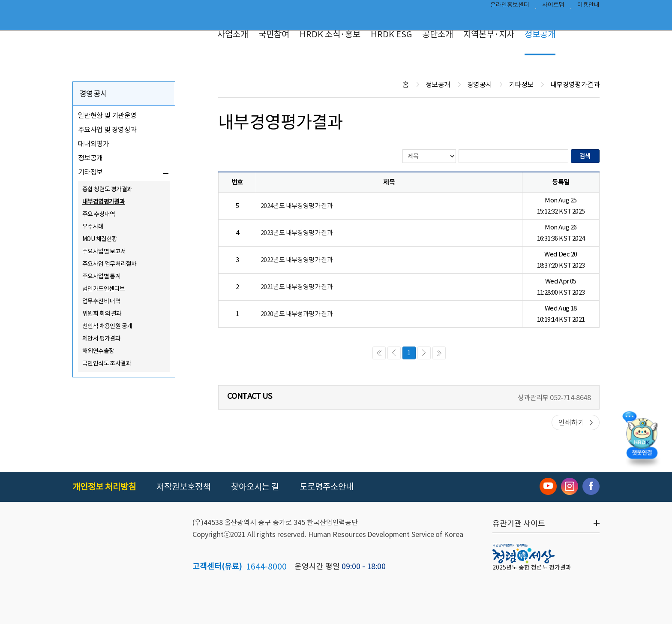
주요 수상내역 (99, 214)
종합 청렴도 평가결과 (107, 189)
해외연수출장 (98, 351)
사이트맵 (553, 7)
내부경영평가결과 (103, 202)
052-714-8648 (570, 398)
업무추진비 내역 (101, 301)
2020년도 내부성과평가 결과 (297, 314)
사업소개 (233, 34)
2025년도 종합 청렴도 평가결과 (532, 567)
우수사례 (93, 226)
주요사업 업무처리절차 (109, 264)
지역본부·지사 (489, 34)
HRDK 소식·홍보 (330, 34)
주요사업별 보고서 (104, 251)
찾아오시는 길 (255, 487)
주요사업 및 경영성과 (107, 130)
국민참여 (274, 34)
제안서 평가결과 (101, 338)
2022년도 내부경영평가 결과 (297, 260)
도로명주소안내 (327, 487)
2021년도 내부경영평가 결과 (297, 287)
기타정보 (90, 172)
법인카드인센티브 (103, 289)
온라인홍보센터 (510, 7)
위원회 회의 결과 (102, 314)
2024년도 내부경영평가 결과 (297, 206)
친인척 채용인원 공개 (107, 326)
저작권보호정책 (183, 487)
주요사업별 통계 (101, 276)
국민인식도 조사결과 (107, 363)
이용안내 (588, 7)
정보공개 (540, 34)
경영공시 (93, 94)
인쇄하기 (571, 422)
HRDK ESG (391, 34)
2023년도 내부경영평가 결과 (297, 233)
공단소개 (438, 34)
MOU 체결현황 (100, 239)
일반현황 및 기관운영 (107, 115)
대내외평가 (93, 144)
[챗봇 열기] (642, 440)
